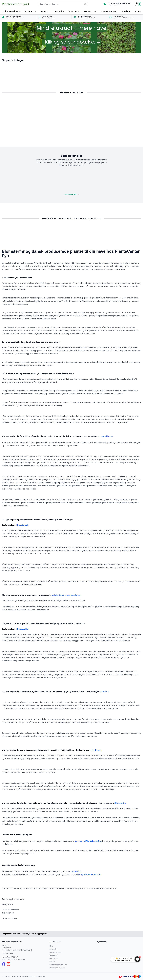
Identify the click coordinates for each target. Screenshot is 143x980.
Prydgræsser (90, 11)
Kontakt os (54, 958)
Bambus (44, 11)
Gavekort (126, 11)
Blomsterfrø (58, 11)
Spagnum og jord (109, 11)
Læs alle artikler (72, 194)
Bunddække (30, 11)
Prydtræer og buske (11, 11)
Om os (52, 962)
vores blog (77, 871)
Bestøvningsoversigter (58, 965)
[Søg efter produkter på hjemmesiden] (63, 4)
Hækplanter (74, 11)
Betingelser (54, 949)
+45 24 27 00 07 (11, 957)
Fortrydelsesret (55, 952)
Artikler (138, 11)
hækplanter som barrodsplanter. (66, 595)
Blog (51, 946)
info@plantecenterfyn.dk (89, 875)
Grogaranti (54, 955)
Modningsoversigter (57, 968)
